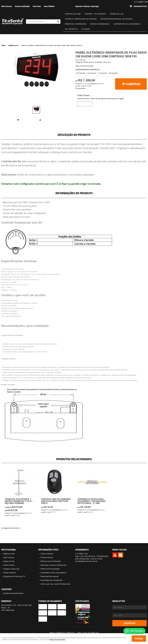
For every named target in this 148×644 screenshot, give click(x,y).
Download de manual (50, 576)
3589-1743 (81, 554)
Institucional (9, 550)
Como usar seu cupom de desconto (55, 584)
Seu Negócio (71, 29)
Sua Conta (37, 6)
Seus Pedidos (49, 6)
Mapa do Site (9, 561)
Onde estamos (10, 573)
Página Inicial (9, 554)
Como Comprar (47, 554)
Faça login (95, 6)
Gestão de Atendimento (13, 593)
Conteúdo (6, 589)
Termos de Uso (47, 557)
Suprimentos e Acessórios (127, 24)
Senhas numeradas (100, 24)
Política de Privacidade (50, 569)
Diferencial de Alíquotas (51, 561)
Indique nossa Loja (11, 569)
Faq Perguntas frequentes (51, 580)
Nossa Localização (22, 6)
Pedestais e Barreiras (76, 24)
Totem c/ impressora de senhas (81, 19)
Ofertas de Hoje (73, 14)
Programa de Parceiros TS (14, 576)
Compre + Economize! (95, 14)
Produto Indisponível (20, 482)
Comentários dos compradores (54, 573)
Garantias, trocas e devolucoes (53, 565)
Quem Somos (9, 565)
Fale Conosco (7, 6)
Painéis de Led (117, 14)
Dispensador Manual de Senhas (116, 19)
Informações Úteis (48, 550)
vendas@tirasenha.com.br (86, 561)
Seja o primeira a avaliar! (85, 66)
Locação (86, 29)
